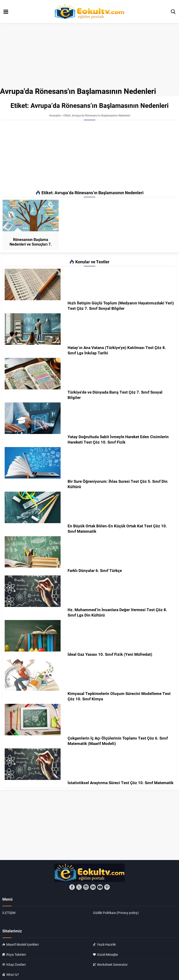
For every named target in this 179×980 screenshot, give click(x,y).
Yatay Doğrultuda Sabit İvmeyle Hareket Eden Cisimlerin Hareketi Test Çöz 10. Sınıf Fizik (118, 439)
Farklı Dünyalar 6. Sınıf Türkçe (95, 570)
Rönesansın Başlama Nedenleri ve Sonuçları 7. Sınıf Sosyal (31, 244)
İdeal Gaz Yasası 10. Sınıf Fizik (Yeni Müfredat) (110, 654)
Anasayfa (55, 115)
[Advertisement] (89, 155)
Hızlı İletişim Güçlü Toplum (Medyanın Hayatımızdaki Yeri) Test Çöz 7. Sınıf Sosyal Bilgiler (121, 306)
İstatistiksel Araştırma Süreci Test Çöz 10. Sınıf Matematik (120, 783)
